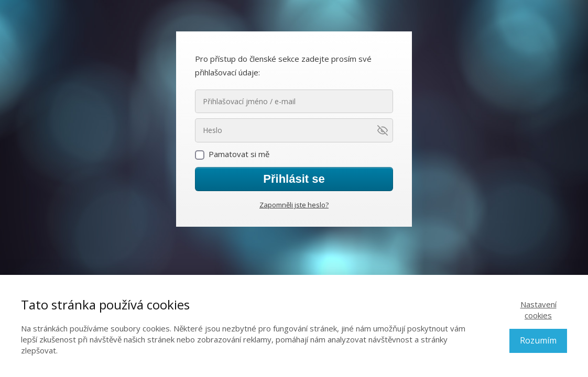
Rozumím (538, 340)
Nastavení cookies (538, 310)
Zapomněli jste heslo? (294, 205)
